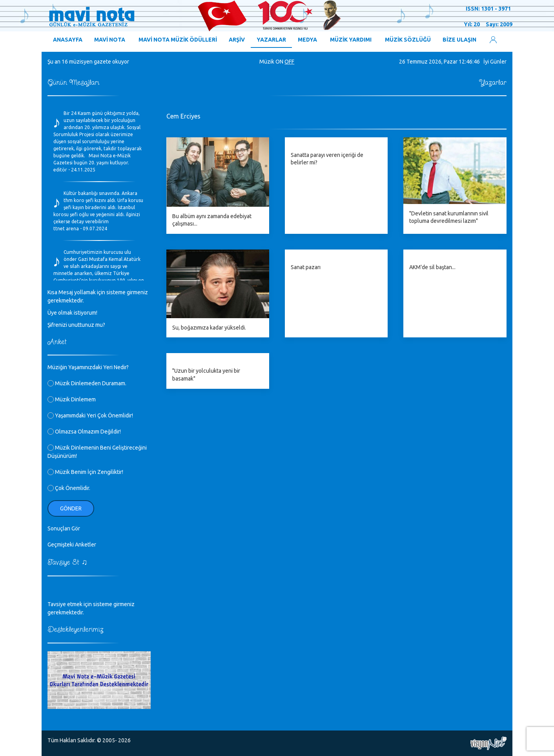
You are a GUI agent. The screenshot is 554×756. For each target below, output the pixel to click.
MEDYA (307, 40)
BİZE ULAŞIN (459, 40)
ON (279, 62)
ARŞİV (237, 40)
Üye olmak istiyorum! (72, 313)
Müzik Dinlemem (72, 399)
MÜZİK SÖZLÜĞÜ (408, 40)
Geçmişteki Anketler (72, 545)
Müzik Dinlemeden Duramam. (87, 383)
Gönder (71, 508)
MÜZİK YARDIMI (351, 40)
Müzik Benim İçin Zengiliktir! (85, 472)
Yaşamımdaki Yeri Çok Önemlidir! (90, 415)
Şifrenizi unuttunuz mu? (76, 325)
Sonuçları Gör (64, 528)
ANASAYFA (68, 40)
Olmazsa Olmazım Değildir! (84, 432)
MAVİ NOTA (110, 40)
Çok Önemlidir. (69, 488)
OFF (289, 62)
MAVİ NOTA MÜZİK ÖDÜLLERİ (178, 40)
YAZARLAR (271, 40)
